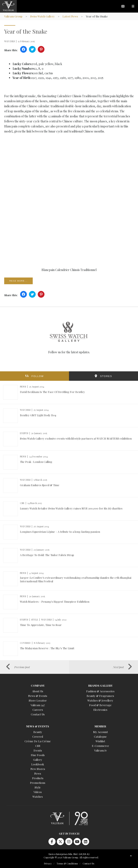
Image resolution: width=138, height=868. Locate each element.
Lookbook (38, 764)
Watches (38, 797)
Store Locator (38, 700)
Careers (38, 710)
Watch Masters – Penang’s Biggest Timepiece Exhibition (55, 602)
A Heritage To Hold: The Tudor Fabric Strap (47, 555)
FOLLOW (38, 376)
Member (100, 726)
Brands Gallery (100, 685)
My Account (100, 732)
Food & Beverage (100, 705)
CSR (38, 746)
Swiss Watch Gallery (42, 16)
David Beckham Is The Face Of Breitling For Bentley (52, 392)
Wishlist (100, 741)
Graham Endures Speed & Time (40, 485)
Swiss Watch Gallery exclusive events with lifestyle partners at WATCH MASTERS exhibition (76, 438)
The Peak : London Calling (36, 462)
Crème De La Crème (38, 741)
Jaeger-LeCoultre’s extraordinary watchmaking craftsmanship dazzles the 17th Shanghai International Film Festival (76, 579)
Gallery (38, 760)
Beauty (38, 732)
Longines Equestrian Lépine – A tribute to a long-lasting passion (60, 532)
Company (38, 685)
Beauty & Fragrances (100, 696)
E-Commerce (100, 746)
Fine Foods (38, 755)
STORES (106, 376)
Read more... (18, 281)
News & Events (38, 696)
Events (38, 750)
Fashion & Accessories (100, 691)
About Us (38, 691)
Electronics (100, 710)
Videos (38, 792)
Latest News (70, 16)
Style (38, 787)
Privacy (48, 863)
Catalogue (100, 736)
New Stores (38, 769)
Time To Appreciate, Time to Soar (41, 625)
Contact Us (38, 714)
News (38, 773)
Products (38, 778)
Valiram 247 (38, 705)
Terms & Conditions (67, 863)
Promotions (38, 783)
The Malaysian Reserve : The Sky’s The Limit (47, 648)
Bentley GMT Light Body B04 (38, 415)
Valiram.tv (100, 750)
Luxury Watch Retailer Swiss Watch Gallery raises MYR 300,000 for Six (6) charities (71, 508)
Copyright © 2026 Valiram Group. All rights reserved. (71, 857)
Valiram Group (13, 16)
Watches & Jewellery (100, 700)
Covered (38, 736)
